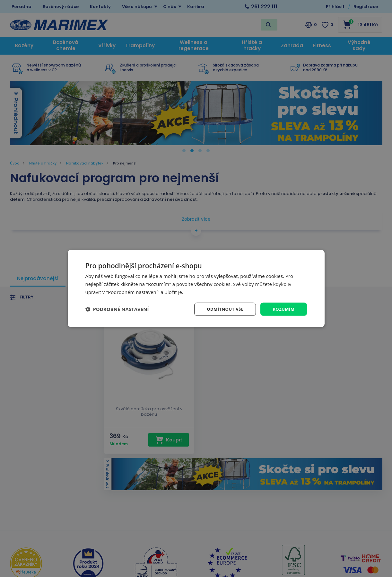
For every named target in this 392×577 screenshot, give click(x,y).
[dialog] (196, 288)
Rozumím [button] (283, 309)
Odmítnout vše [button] (222, 309)
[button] (117, 309)
